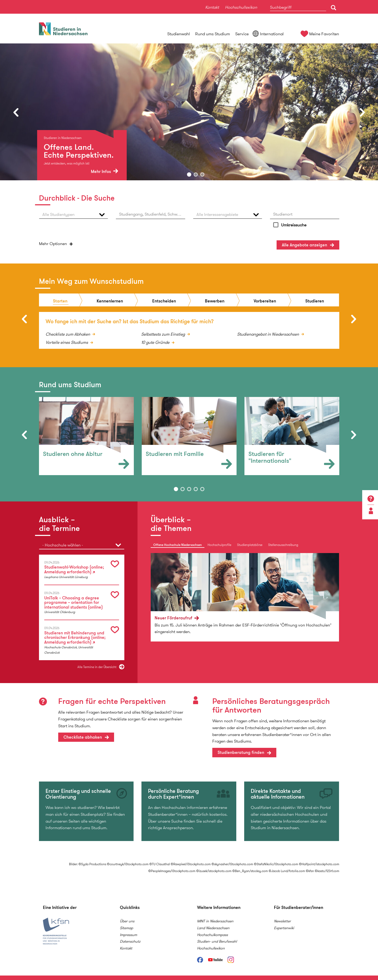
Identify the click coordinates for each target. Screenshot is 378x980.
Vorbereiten (265, 300)
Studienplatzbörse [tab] (250, 544)
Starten (60, 300)
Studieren (315, 300)
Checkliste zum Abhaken (68, 333)
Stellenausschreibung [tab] (283, 544)
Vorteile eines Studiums (67, 342)
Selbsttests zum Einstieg (164, 333)
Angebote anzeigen (305, 245)
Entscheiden (164, 300)
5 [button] (202, 488)
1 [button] (189, 175)
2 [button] (196, 175)
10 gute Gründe (156, 342)
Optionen (53, 244)
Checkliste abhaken (83, 736)
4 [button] (196, 488)
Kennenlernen (110, 300)
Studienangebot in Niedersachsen (269, 333)
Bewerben (215, 300)
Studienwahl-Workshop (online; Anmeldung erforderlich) (74, 569)
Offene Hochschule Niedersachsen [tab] (178, 544)
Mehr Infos (104, 171)
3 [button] (202, 175)
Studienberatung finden (241, 752)
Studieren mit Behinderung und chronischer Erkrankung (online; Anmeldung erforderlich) (75, 637)
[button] (74, 214)
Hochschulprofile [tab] (219, 544)
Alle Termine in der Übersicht (97, 666)
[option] (189, 112)
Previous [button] (16, 112)
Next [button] (362, 112)
